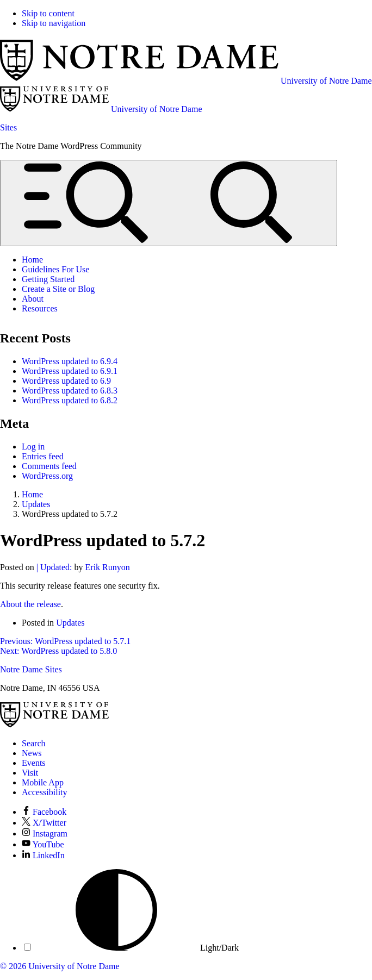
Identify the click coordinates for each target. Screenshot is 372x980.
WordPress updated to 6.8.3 (70, 391)
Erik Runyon (108, 567)
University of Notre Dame (74, 966)
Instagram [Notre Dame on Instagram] (45, 834)
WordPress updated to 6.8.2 (70, 400)
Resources (40, 308)
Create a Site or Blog (58, 289)
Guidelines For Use (55, 269)
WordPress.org (47, 476)
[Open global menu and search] (169, 203)
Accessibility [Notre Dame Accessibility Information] (45, 792)
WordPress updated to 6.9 (66, 381)
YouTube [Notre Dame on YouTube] (43, 844)
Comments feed (49, 466)
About (33, 299)
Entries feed (43, 456)
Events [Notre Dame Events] (34, 763)
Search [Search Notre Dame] (34, 743)
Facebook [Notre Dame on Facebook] (44, 812)
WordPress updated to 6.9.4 (70, 361)
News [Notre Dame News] (32, 753)
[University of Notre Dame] (54, 725)
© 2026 (13, 966)
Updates (70, 623)
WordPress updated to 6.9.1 (70, 371)
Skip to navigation (54, 23)
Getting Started (48, 279)
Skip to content (48, 13)
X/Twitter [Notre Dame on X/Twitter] (44, 823)
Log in (33, 447)
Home (32, 260)
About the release (30, 604)
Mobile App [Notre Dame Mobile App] (43, 782)
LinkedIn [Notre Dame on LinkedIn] (43, 855)
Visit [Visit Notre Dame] (30, 773)
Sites (8, 127)
